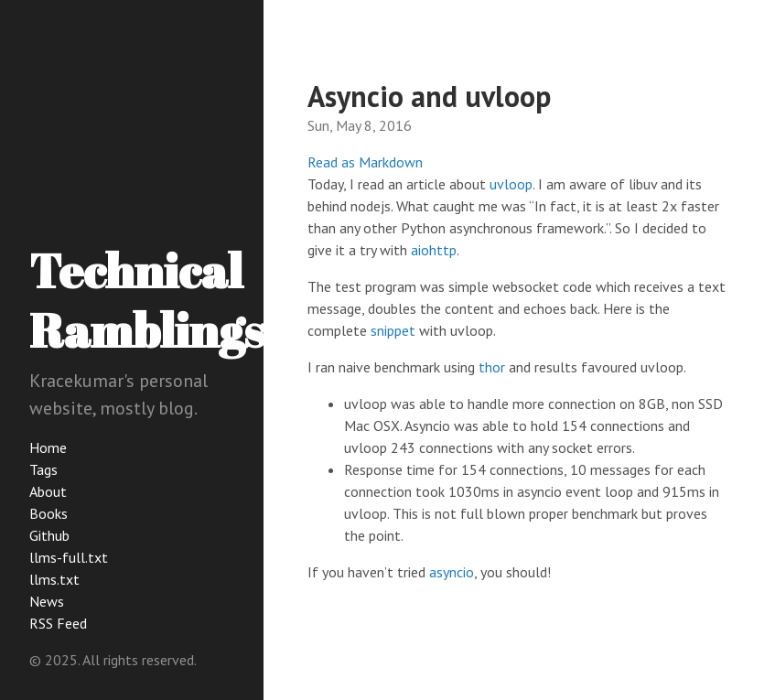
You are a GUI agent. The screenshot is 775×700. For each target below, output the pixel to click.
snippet (393, 330)
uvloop (511, 184)
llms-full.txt (69, 557)
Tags (43, 469)
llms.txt (54, 579)
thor (492, 367)
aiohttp (434, 250)
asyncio (452, 572)
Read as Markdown (365, 162)
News (47, 601)
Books (48, 513)
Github (49, 535)
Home (48, 447)
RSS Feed (58, 623)
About (48, 491)
